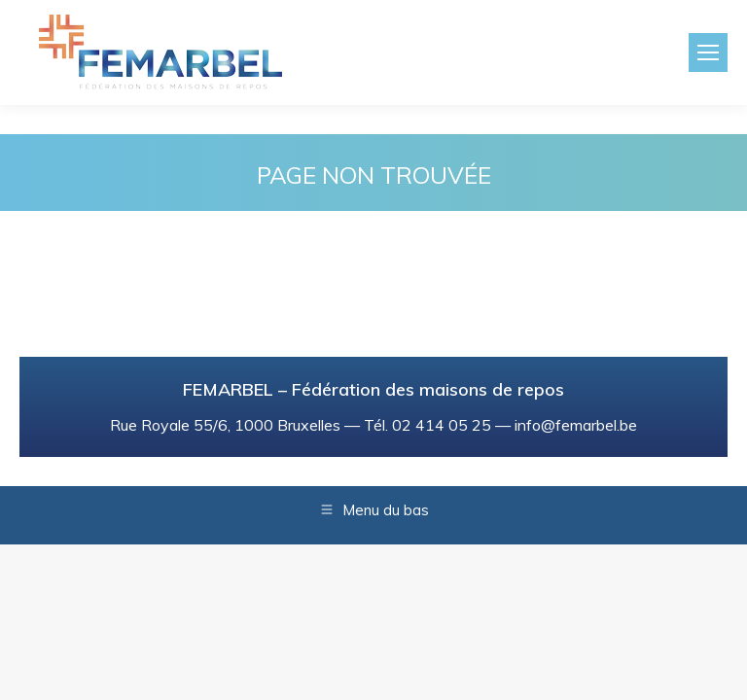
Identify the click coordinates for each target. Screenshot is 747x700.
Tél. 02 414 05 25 (427, 425)
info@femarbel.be (576, 425)
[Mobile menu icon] (708, 52)
